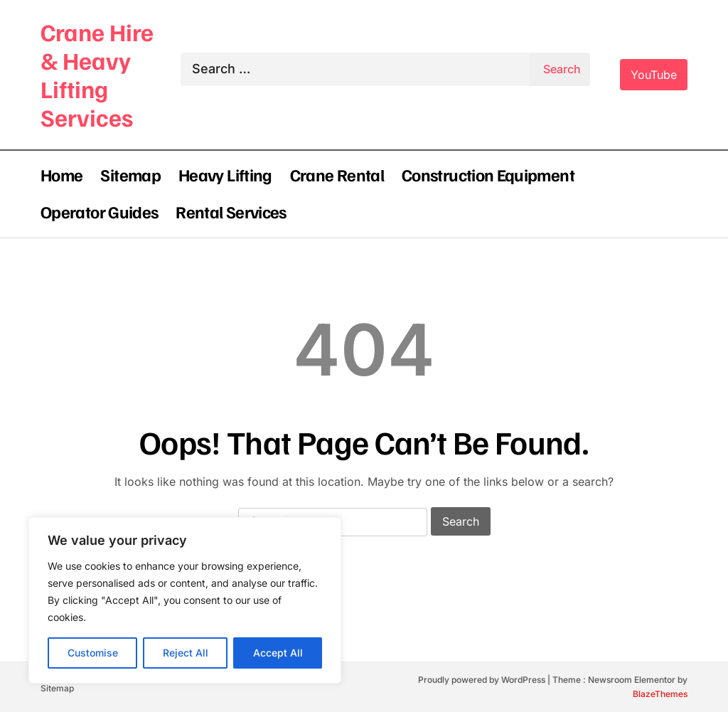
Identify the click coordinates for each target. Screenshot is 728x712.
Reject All (186, 653)
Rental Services (231, 211)
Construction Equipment (488, 174)
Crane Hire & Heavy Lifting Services (97, 74)
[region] (185, 600)
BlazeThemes (660, 694)
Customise (93, 653)
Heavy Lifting (225, 174)
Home (61, 174)
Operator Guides (99, 211)
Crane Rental (337, 174)
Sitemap (130, 174)
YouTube (654, 75)
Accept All (278, 653)
